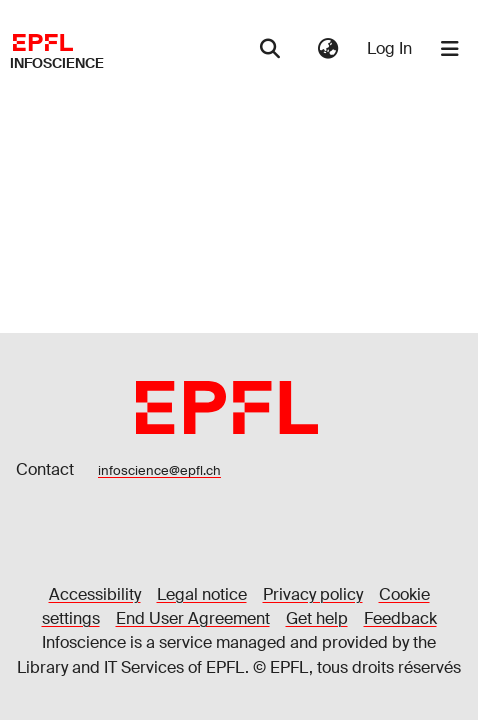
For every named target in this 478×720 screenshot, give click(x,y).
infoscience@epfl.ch (159, 470)
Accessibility (95, 594)
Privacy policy (313, 594)
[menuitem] (328, 49)
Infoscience (57, 63)
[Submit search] (269, 49)
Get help (317, 618)
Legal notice (202, 594)
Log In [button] (390, 48)
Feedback (400, 618)
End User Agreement (193, 618)
